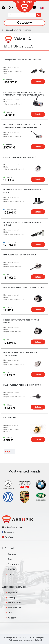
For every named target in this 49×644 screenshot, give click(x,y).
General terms (15, 603)
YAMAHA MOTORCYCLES (23, 30)
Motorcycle (9, 30)
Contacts (12, 574)
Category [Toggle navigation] (24, 23)
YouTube (8, 537)
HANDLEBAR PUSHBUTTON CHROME (20, 255)
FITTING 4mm (10, 418)
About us (12, 554)
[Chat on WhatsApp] (12, 8)
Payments (12, 592)
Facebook (8, 532)
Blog (10, 559)
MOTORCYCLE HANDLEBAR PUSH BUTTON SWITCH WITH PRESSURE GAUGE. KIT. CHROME (22, 127)
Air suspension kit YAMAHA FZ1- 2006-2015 (22, 60)
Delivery (11, 598)
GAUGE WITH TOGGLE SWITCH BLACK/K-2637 (24, 287)
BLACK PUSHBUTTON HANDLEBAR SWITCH (23, 385)
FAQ (10, 613)
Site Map (12, 569)
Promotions (13, 564)
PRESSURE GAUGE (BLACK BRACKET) (20, 157)
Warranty (12, 618)
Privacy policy (14, 608)
